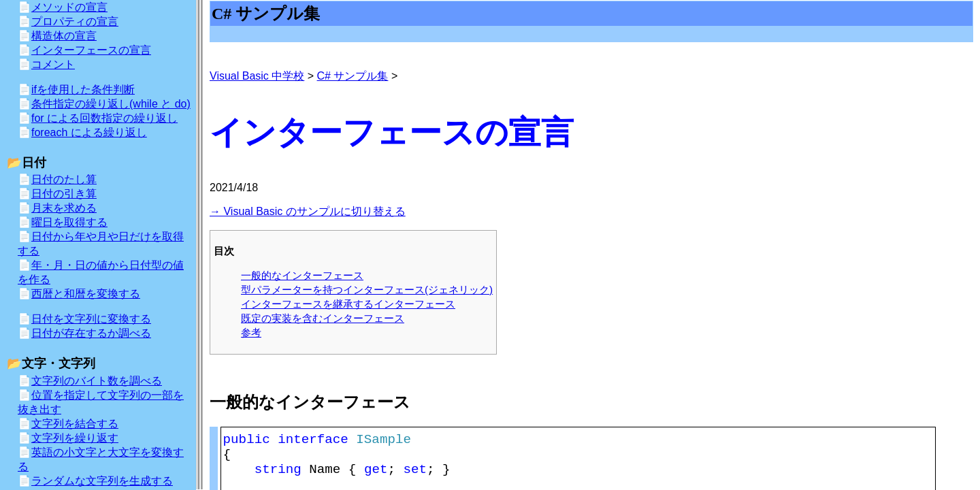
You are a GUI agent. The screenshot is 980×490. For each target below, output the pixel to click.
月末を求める (64, 208)
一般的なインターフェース (302, 275)
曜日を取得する (69, 222)
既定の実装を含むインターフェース (323, 318)
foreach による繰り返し (89, 132)
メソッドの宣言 (69, 7)
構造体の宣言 (64, 36)
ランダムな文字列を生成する (102, 481)
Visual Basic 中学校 (257, 76)
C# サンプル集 (353, 76)
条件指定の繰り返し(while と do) (111, 104)
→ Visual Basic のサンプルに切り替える (308, 211)
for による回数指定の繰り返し (104, 118)
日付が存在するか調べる (91, 333)
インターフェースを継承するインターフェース (348, 304)
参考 (251, 332)
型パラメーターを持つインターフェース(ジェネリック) (367, 290)
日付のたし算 (64, 179)
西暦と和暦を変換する (86, 294)
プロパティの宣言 (75, 21)
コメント (53, 64)
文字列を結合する (75, 424)
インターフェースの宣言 (91, 50)
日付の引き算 (64, 194)
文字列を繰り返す (75, 438)
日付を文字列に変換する (91, 319)
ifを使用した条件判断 (83, 89)
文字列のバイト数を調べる (97, 381)
